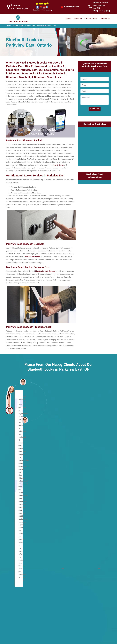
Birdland (13, 482)
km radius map (95, 146)
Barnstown (14, 472)
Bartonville (49, 570)
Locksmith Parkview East (57, 641)
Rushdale (49, 527)
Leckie (48, 478)
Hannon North (15, 576)
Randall (48, 521)
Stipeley (84, 570)
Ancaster (13, 459)
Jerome (48, 459)
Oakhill (48, 508)
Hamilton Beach (51, 573)
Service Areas (91, 19)
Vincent (84, 576)
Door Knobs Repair (51, 632)
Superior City (86, 567)
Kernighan (49, 465)
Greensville (14, 567)
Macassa (49, 485)
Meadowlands (51, 488)
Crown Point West (87, 465)
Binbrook (13, 478)
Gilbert (12, 550)
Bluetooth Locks (73, 613)
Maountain (14, 449)
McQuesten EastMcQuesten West (93, 524)
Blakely (48, 580)
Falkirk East (14, 537)
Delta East (85, 469)
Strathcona (85, 573)
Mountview (49, 495)
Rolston (48, 524)
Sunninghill (49, 540)
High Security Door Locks (51, 610)
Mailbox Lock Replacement (72, 623)
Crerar (12, 521)
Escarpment (14, 452)
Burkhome (14, 501)
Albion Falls (14, 465)
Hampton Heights (16, 573)
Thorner (48, 547)
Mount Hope (14, 557)
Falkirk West (14, 540)
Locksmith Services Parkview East (23, 26)
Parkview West (86, 540)
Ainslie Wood (15, 462)
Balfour (12, 469)
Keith (83, 508)
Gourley (13, 560)
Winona (84, 580)
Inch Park (49, 456)
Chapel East (14, 514)
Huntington (49, 452)
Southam (49, 537)
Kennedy (49, 462)
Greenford (85, 495)
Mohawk (48, 501)
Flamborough (15, 547)
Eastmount (14, 527)
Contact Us (105, 19)
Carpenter (13, 508)
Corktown (84, 456)
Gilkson (13, 554)
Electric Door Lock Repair (51, 622)
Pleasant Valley (51, 511)
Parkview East (86, 537)
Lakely (83, 518)
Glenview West (86, 488)
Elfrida (12, 534)
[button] (25, 420)
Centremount (15, 511)
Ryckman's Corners (53, 531)
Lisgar (48, 482)
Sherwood (49, 534)
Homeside (85, 501)
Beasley (48, 576)
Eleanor (13, 531)
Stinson (84, 563)
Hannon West (15, 583)
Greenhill (84, 498)
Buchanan (13, 498)
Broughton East (15, 488)
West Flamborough (52, 560)
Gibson (83, 482)
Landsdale (85, 521)
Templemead (50, 544)
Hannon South (15, 580)
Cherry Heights (86, 446)
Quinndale (49, 514)
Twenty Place (50, 554)
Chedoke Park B (51, 586)
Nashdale (84, 527)
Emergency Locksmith (75, 629)
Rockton (84, 554)
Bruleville (13, 495)
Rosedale (84, 557)
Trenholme (49, 550)
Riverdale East (86, 547)
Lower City (14, 446)
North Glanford (51, 505)
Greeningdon (14, 563)
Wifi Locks (71, 618)
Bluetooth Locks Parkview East (46, 26)
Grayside (84, 491)
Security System (58, 165)
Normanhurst (86, 531)
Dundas (84, 475)
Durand (83, 478)
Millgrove (49, 498)
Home (68, 19)
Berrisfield (14, 475)
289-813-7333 (102, 11)
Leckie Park (50, 475)
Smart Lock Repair (51, 628)
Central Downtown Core (54, 583)
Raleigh (48, 518)
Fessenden (14, 544)
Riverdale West (87, 550)
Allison (12, 456)
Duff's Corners (15, 524)
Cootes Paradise (87, 452)
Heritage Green (51, 446)
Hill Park (48, 449)
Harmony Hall (15, 586)
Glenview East (86, 485)
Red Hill (84, 544)
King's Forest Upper (53, 469)
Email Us (94, 609)
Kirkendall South (87, 514)
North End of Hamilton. (89, 534)
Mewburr (49, 491)
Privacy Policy (72, 609)
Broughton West (16, 491)
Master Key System (52, 616)
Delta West (85, 472)
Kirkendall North (87, 511)
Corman (84, 459)
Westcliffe (49, 563)
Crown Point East (87, 462)
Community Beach (88, 449)
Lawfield (49, 472)
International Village (88, 505)
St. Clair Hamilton (87, 560)
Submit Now (95, 109)
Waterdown (50, 557)
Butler (12, 505)
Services (78, 19)
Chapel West (14, 518)
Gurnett (13, 570)
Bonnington (14, 485)
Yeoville (48, 567)
